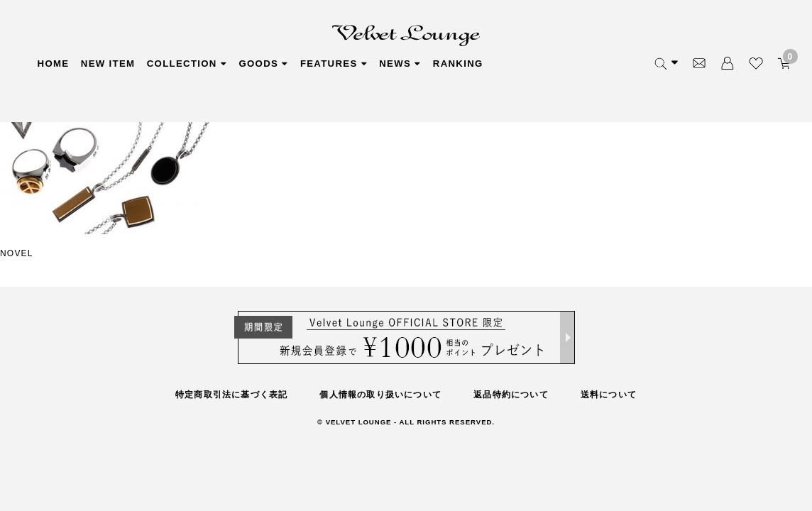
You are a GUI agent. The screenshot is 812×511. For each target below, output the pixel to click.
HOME (55, 64)
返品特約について (511, 395)
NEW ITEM (130, 64)
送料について (609, 395)
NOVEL (17, 253)
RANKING (587, 64)
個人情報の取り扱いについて (380, 395)
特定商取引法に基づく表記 (231, 395)
